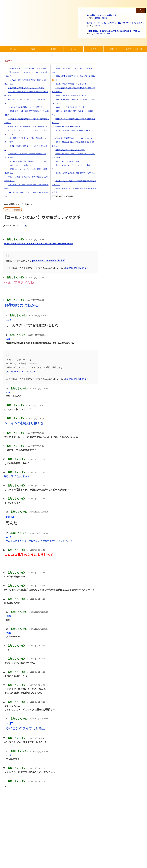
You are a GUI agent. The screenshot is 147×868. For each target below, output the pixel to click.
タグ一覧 (114, 49)
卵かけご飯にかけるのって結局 (66, 161)
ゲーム (98, 26)
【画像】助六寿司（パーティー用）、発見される (25, 68)
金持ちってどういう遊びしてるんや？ (68, 150)
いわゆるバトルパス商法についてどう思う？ (23, 107)
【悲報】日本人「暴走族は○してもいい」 (70, 96)
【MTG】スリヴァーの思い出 (18, 165)
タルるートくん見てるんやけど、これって (70, 107)
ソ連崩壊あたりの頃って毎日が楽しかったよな (24, 88)
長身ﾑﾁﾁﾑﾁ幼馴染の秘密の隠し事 (66, 127)
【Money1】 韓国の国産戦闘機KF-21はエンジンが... (26, 161)
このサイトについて (134, 49)
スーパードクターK (103, 34)
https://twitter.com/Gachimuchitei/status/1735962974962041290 (39, 243)
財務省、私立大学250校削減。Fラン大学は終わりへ (26, 127)
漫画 (33, 49)
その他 (94, 49)
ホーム (13, 49)
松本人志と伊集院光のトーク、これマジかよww (72, 138)
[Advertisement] (51, 825)
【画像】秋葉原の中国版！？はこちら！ (69, 84)
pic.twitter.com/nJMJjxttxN (78, 366)
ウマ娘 (53, 49)
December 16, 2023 (75, 267)
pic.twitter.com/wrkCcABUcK (46, 260)
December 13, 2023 (75, 373)
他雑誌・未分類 (101, 18)
